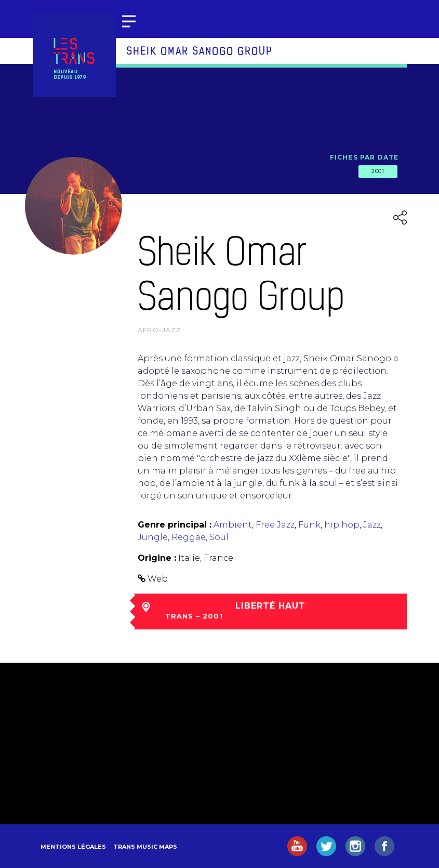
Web (158, 579)
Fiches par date (364, 157)
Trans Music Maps (145, 847)
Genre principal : (175, 525)
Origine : (157, 558)
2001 (378, 171)
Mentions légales (73, 847)
